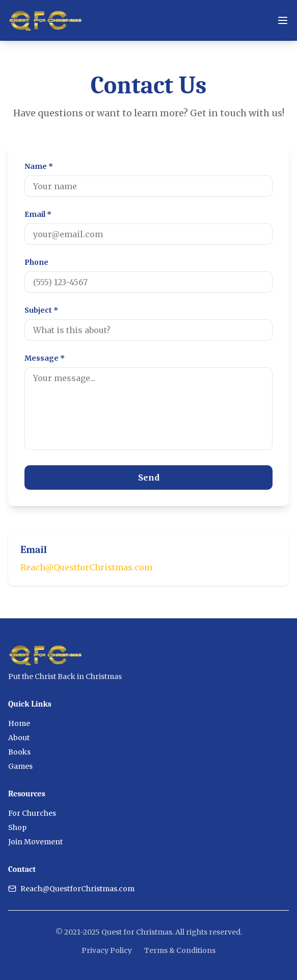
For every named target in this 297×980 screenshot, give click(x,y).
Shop (17, 827)
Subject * (41, 310)
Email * (38, 214)
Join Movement (35, 842)
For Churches (32, 813)
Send (149, 478)
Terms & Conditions (180, 950)
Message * (45, 358)
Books (19, 752)
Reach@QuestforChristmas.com (86, 567)
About (19, 738)
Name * (39, 166)
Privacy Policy (107, 950)
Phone (36, 262)
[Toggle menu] (283, 20)
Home (19, 723)
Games (20, 766)
